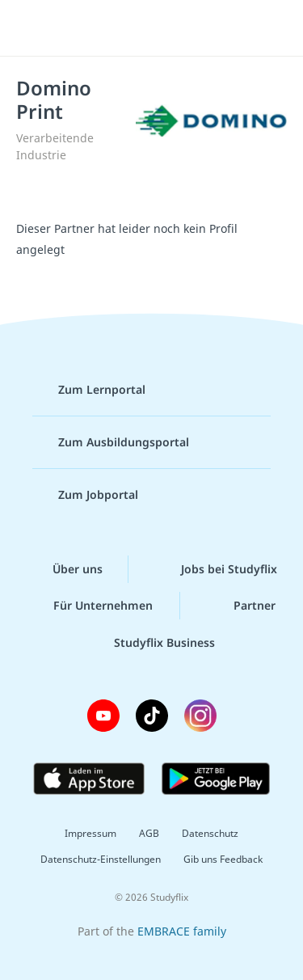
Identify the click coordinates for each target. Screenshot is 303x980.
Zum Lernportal (89, 390)
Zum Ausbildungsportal (111, 442)
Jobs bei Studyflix (216, 569)
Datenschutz (210, 833)
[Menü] (34, 28)
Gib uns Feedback (223, 859)
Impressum (90, 833)
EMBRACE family (182, 931)
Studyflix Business (151, 643)
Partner (242, 606)
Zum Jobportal (85, 495)
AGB (149, 833)
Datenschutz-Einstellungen (101, 859)
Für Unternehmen (90, 606)
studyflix (166, 28)
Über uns (65, 569)
